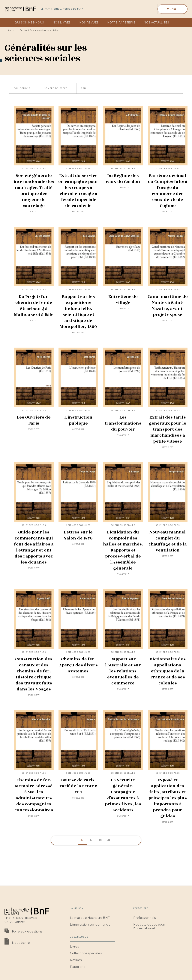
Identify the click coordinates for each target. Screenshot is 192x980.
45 (82, 840)
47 (100, 840)
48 (109, 840)
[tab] (8, 23)
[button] (24, 88)
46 (91, 840)
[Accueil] (20, 9)
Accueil (12, 30)
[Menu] (172, 9)
